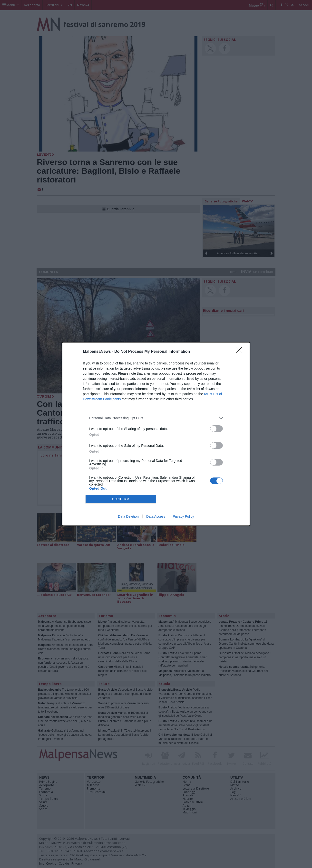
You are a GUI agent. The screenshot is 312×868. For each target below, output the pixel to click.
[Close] (240, 352)
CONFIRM (121, 499)
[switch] (216, 429)
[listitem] (156, 418)
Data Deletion (128, 516)
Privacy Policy (183, 516)
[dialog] (156, 434)
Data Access (156, 516)
